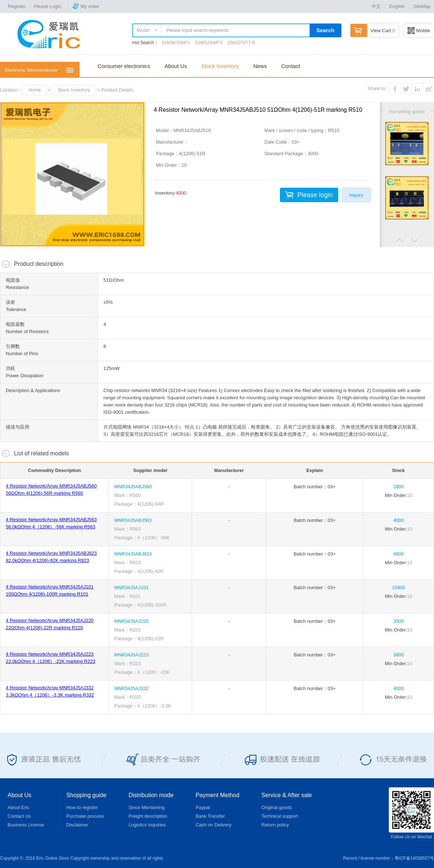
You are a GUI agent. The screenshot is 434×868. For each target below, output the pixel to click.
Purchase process (85, 816)
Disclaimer (77, 825)
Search (325, 30)
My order (86, 6)
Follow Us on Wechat (411, 813)
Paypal (203, 807)
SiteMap (422, 6)
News (260, 66)
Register (17, 6)
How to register (82, 807)
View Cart (373, 31)
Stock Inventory (220, 66)
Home (35, 90)
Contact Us (19, 816)
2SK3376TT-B (241, 43)
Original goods (277, 807)
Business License (26, 825)
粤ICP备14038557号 (414, 858)
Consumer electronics (124, 66)
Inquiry (356, 195)
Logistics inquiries (147, 825)
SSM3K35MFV (176, 43)
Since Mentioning (146, 807)
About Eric (18, 807)
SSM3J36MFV (209, 43)
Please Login (48, 6)
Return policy (275, 825)
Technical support (280, 816)
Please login (315, 195)
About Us (176, 66)
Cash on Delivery (214, 825)
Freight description (148, 816)
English (397, 6)
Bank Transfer (210, 816)
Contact (291, 66)
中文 (376, 6)
